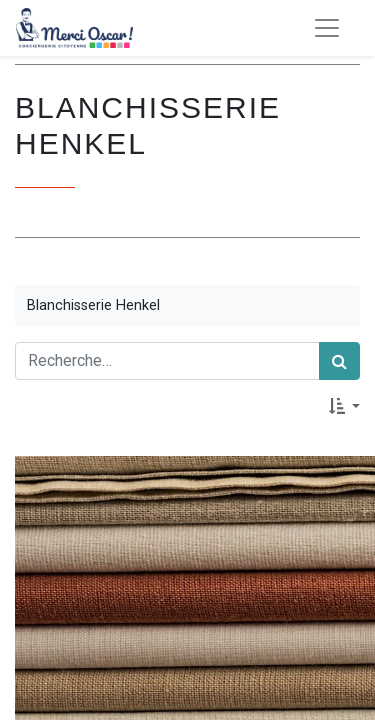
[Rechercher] (339, 361)
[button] (344, 406)
